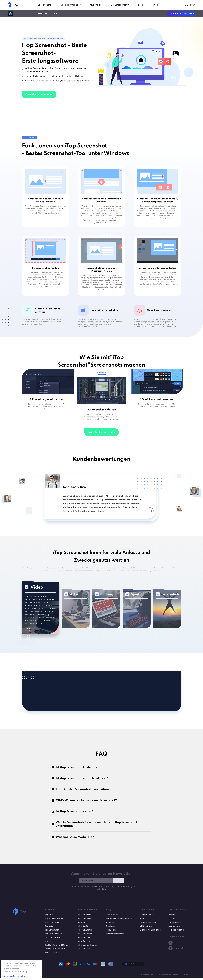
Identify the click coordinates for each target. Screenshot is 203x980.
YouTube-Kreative (176, 932)
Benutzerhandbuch (148, 924)
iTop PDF (49, 943)
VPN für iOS (83, 928)
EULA (186, 977)
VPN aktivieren (146, 928)
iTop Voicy (49, 928)
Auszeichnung (174, 928)
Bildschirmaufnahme (115, 936)
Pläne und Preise (52, 955)
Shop (155, 5)
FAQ (56, 14)
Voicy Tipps (111, 932)
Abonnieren (118, 883)
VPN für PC (83, 924)
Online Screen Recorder (55, 951)
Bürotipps (110, 928)
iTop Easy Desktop (53, 924)
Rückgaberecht (147, 977)
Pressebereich (174, 924)
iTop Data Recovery (53, 936)
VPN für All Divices (86, 951)
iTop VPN (49, 917)
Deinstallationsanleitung (150, 932)
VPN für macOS (85, 921)
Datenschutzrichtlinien (168, 977)
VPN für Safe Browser (88, 947)
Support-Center (147, 917)
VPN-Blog (111, 924)
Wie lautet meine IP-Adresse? (119, 921)
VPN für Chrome (85, 936)
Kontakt (172, 921)
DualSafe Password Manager (57, 947)
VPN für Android (85, 932)
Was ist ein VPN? (114, 917)
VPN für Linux (84, 943)
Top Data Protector (53, 940)
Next (147, 511)
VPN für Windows (86, 917)
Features (43, 14)
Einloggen (190, 5)
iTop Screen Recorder (54, 921)
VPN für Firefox (85, 940)
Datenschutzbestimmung (16, 972)
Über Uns (172, 917)
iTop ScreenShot (52, 932)
